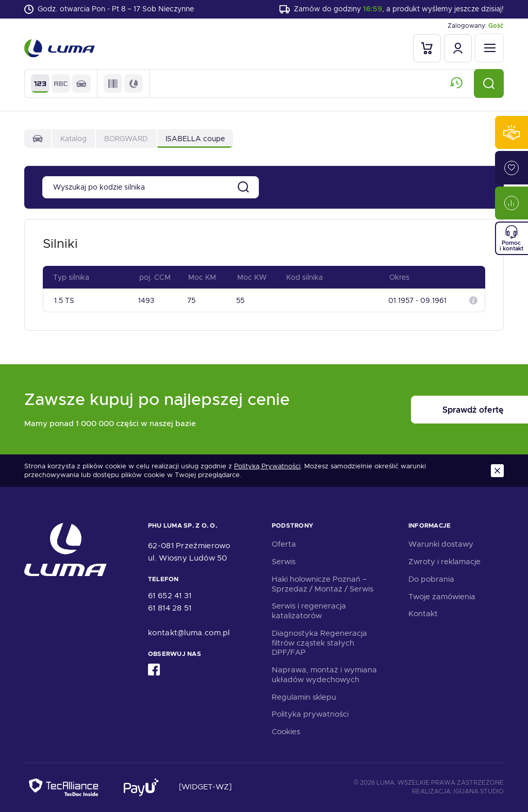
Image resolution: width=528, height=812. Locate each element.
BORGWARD (126, 139)
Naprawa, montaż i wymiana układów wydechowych (324, 675)
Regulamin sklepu (304, 697)
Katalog (73, 139)
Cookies (286, 732)
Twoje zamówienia (442, 597)
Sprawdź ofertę (440, 410)
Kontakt (423, 614)
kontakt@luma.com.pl (189, 633)
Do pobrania (431, 579)
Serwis (284, 562)
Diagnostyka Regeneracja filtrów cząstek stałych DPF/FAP (319, 643)
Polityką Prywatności (267, 466)
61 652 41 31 (170, 596)
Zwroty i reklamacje (444, 562)
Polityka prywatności (310, 714)
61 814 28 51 (170, 608)
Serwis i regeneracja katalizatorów (309, 611)
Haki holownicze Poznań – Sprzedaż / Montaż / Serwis (323, 584)
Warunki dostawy (441, 544)
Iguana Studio (479, 791)
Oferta (284, 544)
